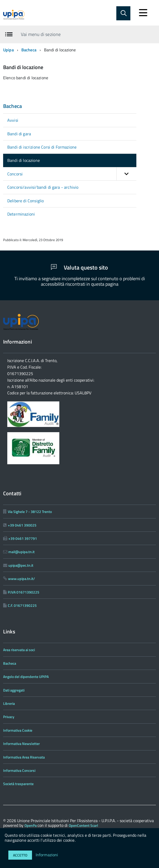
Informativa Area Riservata (24, 757)
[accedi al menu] (143, 13)
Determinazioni (21, 214)
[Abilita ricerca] (123, 13)
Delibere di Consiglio (26, 201)
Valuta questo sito (79, 267)
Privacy (9, 717)
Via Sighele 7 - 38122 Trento (30, 512)
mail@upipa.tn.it (21, 552)
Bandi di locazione (24, 160)
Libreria (9, 703)
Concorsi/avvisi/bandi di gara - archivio (43, 187)
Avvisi (13, 120)
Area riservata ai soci (19, 650)
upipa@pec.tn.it (21, 565)
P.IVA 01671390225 (24, 592)
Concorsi (72, 174)
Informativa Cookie (18, 730)
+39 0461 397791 (23, 538)
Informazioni (47, 855)
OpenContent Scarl (83, 825)
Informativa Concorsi (19, 770)
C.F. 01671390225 (22, 605)
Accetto (20, 855)
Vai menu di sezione (41, 34)
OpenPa (31, 825)
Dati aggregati (14, 690)
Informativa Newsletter (21, 744)
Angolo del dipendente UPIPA (26, 677)
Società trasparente (18, 784)
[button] (126, 174)
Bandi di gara (19, 134)
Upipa (8, 50)
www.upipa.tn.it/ (21, 579)
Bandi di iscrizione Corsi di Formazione (42, 147)
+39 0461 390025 (22, 525)
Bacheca (29, 50)
